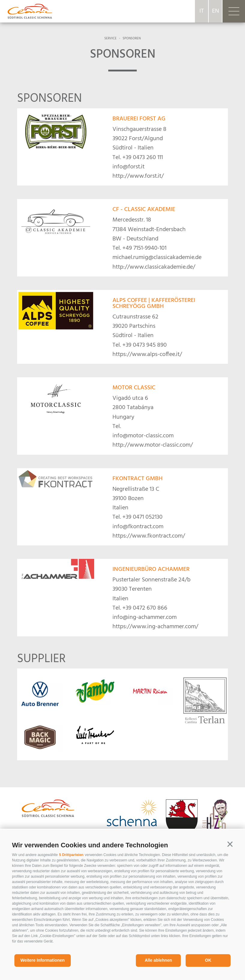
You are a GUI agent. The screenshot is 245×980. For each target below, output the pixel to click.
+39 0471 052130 (142, 517)
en (215, 11)
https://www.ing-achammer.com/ (155, 627)
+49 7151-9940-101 (144, 248)
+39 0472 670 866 (145, 608)
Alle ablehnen (158, 960)
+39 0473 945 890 (145, 345)
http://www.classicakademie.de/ (154, 267)
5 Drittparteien (71, 855)
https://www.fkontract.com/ (149, 536)
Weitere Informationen (43, 960)
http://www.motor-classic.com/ (153, 445)
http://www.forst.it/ (138, 176)
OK (208, 960)
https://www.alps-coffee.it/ (147, 354)
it (202, 11)
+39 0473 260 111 (143, 158)
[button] (230, 844)
